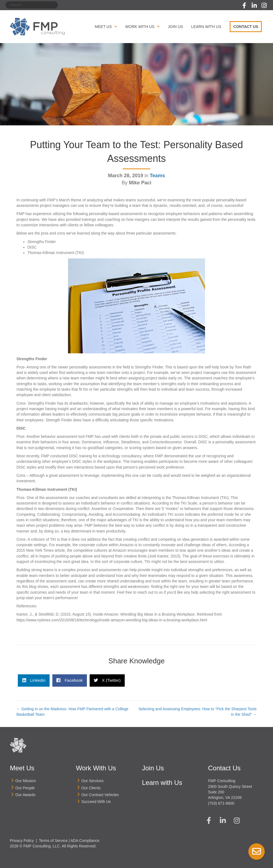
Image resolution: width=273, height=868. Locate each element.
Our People (25, 788)
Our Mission (26, 781)
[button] (244, 5)
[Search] (32, 5)
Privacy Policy (22, 841)
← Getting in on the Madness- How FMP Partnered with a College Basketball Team (72, 712)
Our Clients (91, 788)
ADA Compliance (85, 841)
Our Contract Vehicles (100, 795)
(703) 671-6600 (221, 803)
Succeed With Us (96, 802)
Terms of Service (53, 841)
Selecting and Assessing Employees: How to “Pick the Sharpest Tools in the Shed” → (197, 712)
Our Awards (25, 795)
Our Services (93, 781)
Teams (157, 176)
